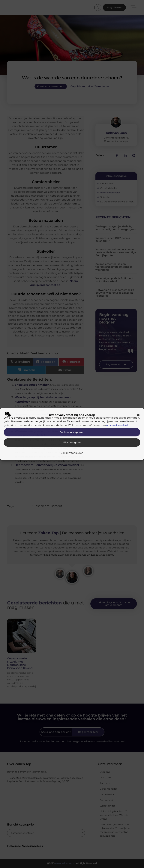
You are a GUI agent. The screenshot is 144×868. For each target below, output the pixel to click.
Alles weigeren (72, 443)
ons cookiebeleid (117, 425)
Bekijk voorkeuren (72, 453)
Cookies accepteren (72, 432)
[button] (138, 415)
